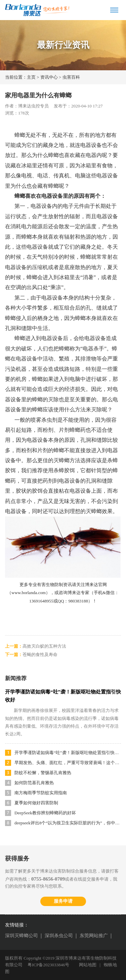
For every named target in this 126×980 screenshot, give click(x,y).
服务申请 (63, 901)
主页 (31, 77)
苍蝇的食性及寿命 (40, 655)
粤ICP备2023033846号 (48, 965)
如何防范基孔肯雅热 (34, 783)
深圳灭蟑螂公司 (22, 936)
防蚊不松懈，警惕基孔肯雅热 (43, 773)
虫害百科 (71, 77)
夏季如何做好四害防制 (36, 803)
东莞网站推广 (94, 936)
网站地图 (88, 965)
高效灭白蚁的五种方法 (44, 646)
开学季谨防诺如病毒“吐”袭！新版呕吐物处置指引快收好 (68, 753)
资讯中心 (49, 77)
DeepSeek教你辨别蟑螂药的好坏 (45, 813)
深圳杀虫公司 (59, 936)
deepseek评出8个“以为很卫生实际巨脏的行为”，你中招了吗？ (68, 823)
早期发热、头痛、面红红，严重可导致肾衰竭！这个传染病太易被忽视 (68, 763)
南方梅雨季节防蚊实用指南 (41, 793)
